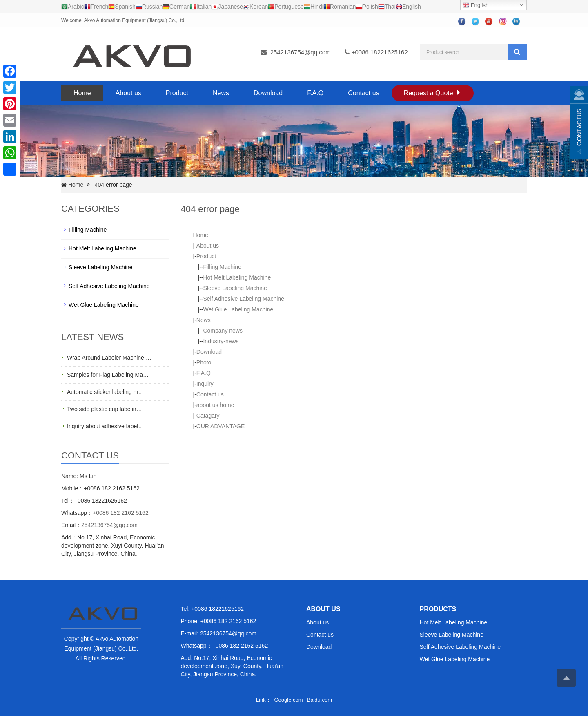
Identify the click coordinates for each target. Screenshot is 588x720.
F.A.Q (315, 93)
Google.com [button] (288, 700)
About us (128, 93)
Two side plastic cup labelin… (105, 409)
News (221, 93)
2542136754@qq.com (301, 52)
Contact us (363, 93)
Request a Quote (433, 93)
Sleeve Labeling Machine (235, 288)
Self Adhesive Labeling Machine (243, 299)
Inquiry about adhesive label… (105, 426)
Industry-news (221, 341)
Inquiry (205, 384)
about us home (215, 405)
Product (177, 93)
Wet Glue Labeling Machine (238, 309)
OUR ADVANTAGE (221, 426)
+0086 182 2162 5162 (121, 513)
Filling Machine (222, 267)
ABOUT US (323, 609)
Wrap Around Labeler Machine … (109, 358)
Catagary (208, 416)
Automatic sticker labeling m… (105, 392)
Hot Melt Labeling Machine (237, 277)
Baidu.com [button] (320, 700)
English (476, 5)
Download (268, 93)
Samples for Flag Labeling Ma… (108, 375)
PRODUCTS (438, 609)
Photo (204, 362)
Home (82, 93)
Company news (223, 331)
